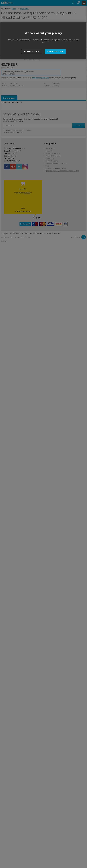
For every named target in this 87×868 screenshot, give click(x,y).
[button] (55, 51)
